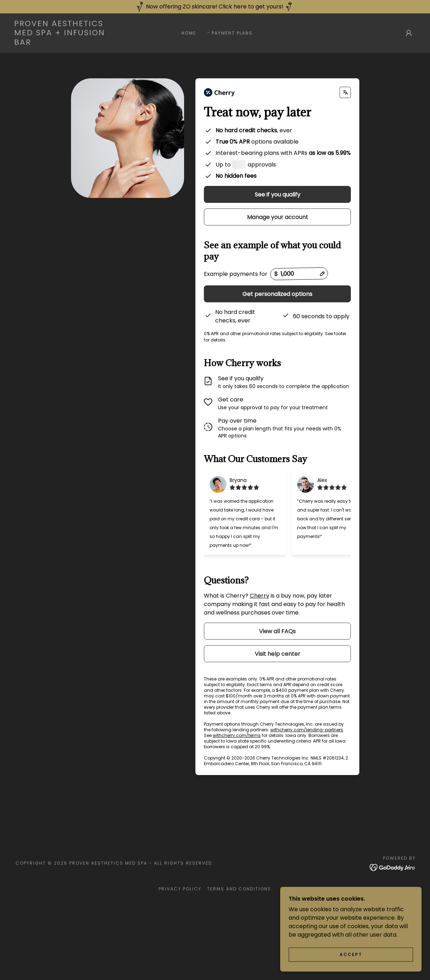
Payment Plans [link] (232, 33)
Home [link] (189, 33)
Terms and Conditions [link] (239, 905)
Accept (351, 954)
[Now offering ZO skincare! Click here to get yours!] (215, 7)
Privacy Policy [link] (180, 905)
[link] (69, 43)
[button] (409, 33)
